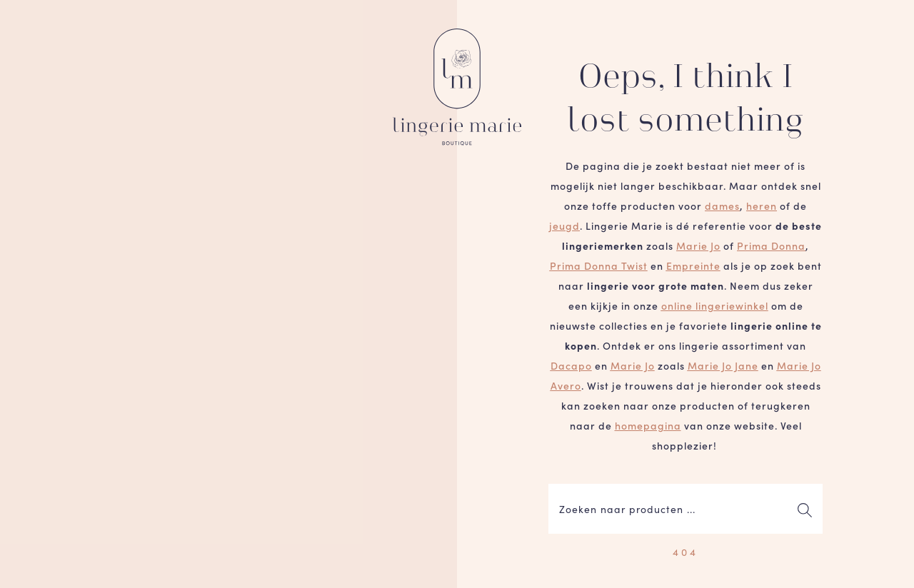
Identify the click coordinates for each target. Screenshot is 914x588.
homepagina (648, 425)
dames (722, 206)
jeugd (564, 225)
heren (762, 206)
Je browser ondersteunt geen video (228, 294)
